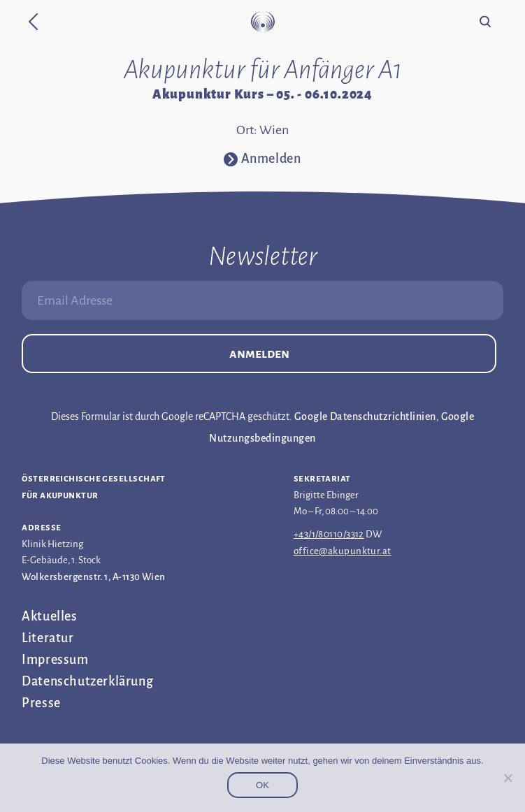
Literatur (48, 638)
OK (262, 785)
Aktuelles (49, 616)
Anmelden (259, 354)
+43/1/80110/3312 (329, 534)
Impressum (55, 660)
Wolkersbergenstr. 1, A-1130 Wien (93, 577)
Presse (41, 703)
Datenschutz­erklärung (87, 681)
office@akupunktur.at (343, 551)
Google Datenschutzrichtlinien (365, 416)
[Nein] (508, 778)
